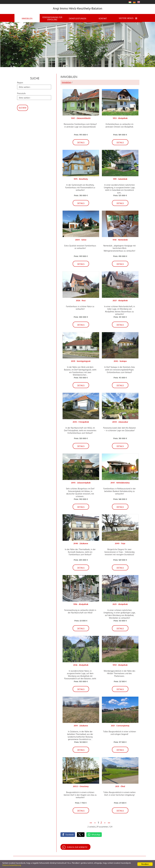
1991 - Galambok (120, 179)
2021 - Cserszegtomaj (120, 726)
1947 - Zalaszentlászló (81, 118)
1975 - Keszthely (81, 179)
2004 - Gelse (81, 240)
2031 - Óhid (120, 786)
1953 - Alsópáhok (120, 118)
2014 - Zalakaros (81, 726)
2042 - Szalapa (120, 361)
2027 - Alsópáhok (120, 300)
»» (109, 823)
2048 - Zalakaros (81, 543)
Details (81, 143)
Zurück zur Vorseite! (77, 847)
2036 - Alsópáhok (81, 665)
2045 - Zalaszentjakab (81, 483)
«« (91, 823)
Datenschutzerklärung (12, 865)
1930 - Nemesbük (120, 240)
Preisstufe (21, 93)
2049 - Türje (120, 543)
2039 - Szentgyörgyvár (81, 361)
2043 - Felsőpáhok (81, 422)
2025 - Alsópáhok (120, 604)
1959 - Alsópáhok (120, 665)
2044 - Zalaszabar (120, 422)
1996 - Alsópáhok (81, 604)
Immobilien (67, 82)
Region (20, 83)
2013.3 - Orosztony (81, 786)
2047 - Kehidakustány (120, 483)
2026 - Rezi (81, 300)
